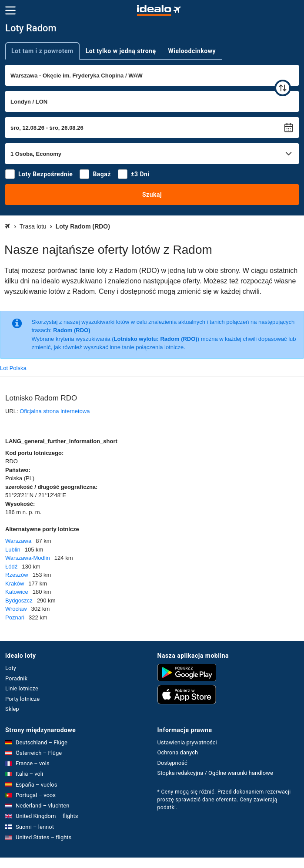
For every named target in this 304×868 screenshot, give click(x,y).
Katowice (17, 592)
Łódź (11, 567)
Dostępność (172, 763)
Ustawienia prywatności (187, 742)
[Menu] (10, 10)
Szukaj (152, 195)
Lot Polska (13, 368)
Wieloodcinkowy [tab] (192, 51)
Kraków (15, 584)
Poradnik (16, 678)
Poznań (15, 617)
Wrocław (16, 609)
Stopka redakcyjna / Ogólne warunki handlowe (215, 773)
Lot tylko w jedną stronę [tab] (121, 51)
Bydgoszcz (19, 601)
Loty (11, 668)
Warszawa (18, 541)
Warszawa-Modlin (28, 558)
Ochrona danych (178, 752)
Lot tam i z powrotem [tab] (42, 51)
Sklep (12, 709)
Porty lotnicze (22, 699)
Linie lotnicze (22, 688)
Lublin (13, 550)
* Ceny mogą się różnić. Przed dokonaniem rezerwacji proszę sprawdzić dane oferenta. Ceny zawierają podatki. (224, 800)
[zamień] (283, 88)
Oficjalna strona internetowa (55, 411)
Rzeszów (17, 575)
